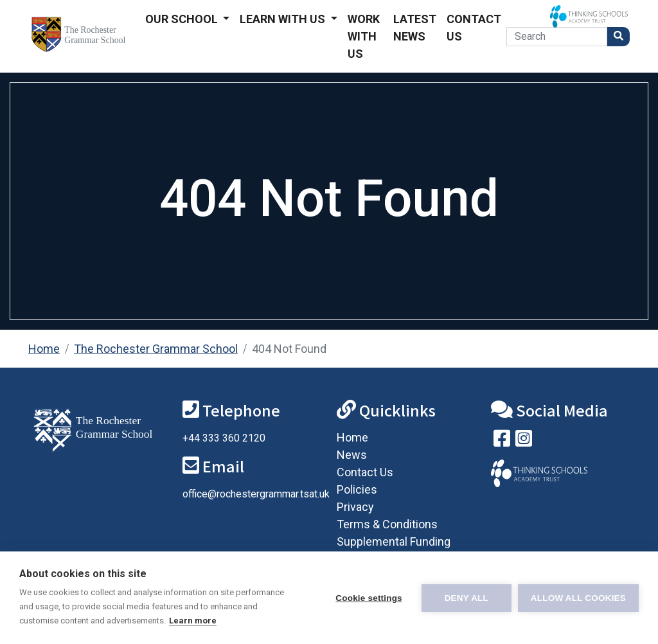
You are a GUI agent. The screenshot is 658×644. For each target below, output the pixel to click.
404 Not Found (289, 349)
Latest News (415, 28)
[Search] (557, 37)
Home (44, 349)
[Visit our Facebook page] (502, 441)
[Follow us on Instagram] (524, 441)
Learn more (193, 621)
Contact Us (474, 28)
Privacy (355, 507)
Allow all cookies (578, 598)
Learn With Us (284, 19)
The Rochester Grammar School (156, 349)
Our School (183, 19)
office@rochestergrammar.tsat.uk (256, 494)
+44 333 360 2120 (224, 438)
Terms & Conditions (387, 524)
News (352, 455)
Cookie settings (369, 598)
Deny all (467, 598)
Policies (357, 489)
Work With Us (364, 36)
